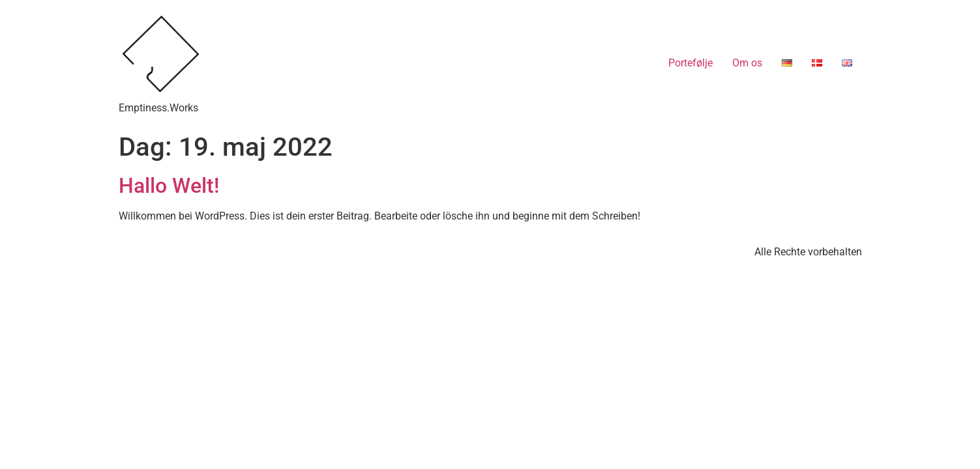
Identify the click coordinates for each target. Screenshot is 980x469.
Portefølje (690, 63)
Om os (747, 63)
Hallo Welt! (169, 186)
